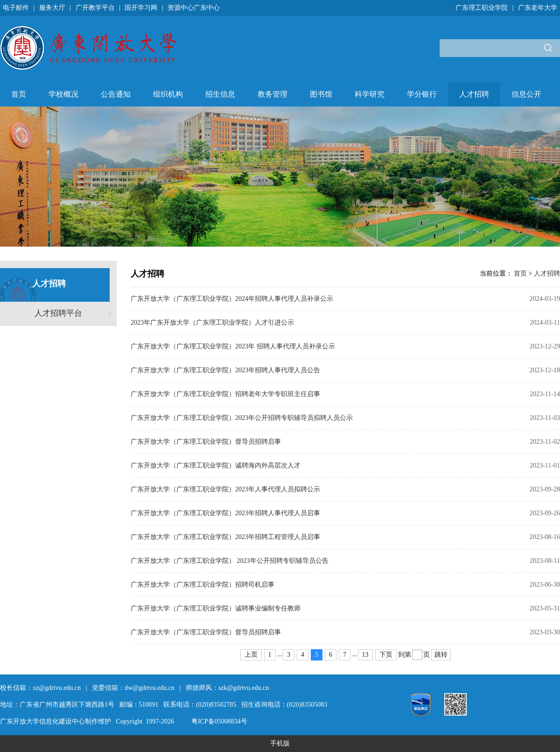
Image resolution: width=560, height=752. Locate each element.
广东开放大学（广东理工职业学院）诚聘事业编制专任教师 (216, 608)
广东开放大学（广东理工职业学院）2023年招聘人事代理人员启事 (225, 513)
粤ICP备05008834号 (219, 721)
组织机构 (168, 94)
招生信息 (220, 94)
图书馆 (321, 94)
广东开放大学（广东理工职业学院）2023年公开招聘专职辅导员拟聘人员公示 (242, 418)
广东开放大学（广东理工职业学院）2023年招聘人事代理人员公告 (225, 370)
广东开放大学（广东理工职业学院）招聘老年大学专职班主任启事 (225, 394)
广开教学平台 (95, 8)
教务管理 (273, 94)
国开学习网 (141, 8)
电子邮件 (16, 8)
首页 (19, 94)
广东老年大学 (538, 8)
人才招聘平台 (58, 313)
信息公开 (526, 94)
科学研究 (370, 94)
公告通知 (116, 94)
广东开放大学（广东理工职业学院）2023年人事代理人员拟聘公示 (225, 489)
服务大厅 (52, 8)
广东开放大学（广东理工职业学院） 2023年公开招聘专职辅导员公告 (230, 561)
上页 (251, 655)
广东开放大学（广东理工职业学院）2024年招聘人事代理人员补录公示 (232, 299)
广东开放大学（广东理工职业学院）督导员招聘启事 (206, 442)
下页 (386, 655)
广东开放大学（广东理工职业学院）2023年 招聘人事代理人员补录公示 (233, 346)
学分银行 (422, 94)
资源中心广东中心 (194, 8)
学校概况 (63, 94)
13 (365, 655)
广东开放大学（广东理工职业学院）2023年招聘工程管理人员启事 (225, 537)
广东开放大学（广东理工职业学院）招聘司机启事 (203, 585)
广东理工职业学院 (482, 8)
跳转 (441, 655)
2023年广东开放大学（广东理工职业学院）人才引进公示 (212, 323)
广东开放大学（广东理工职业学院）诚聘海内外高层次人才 (216, 465)
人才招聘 (474, 94)
